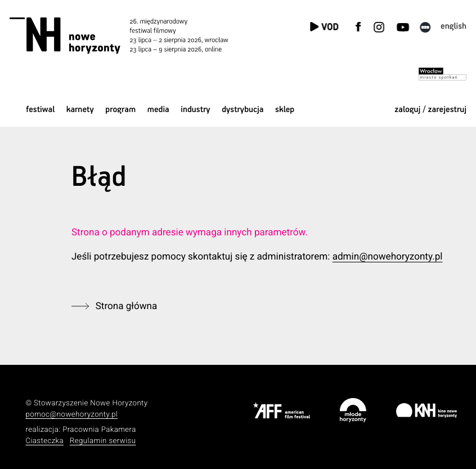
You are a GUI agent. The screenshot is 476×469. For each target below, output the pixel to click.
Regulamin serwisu (103, 441)
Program (120, 110)
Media (158, 110)
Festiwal (40, 110)
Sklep (285, 110)
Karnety (80, 110)
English (453, 27)
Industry (195, 110)
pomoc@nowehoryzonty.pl (71, 415)
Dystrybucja (243, 110)
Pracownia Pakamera (99, 430)
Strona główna (127, 306)
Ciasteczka (44, 441)
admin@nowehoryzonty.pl (388, 257)
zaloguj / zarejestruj (430, 110)
